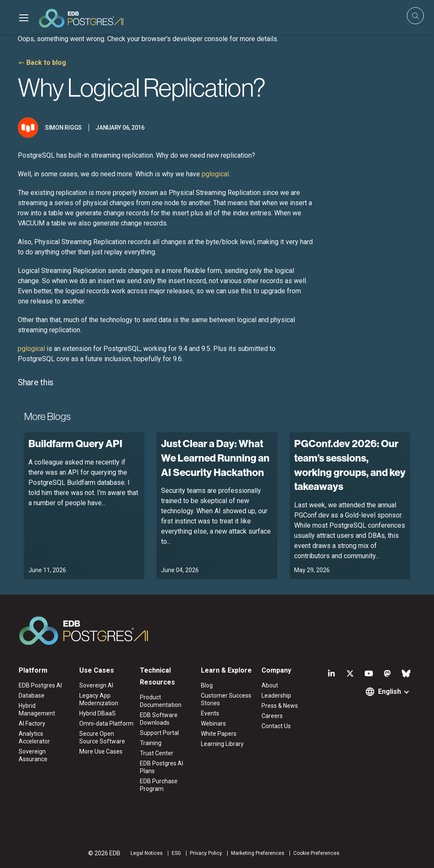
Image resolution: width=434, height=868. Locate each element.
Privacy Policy (206, 853)
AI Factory (32, 723)
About (270, 685)
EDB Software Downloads (159, 719)
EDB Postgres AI (40, 685)
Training (151, 743)
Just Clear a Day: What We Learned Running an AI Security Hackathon (215, 458)
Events (210, 713)
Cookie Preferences (316, 853)
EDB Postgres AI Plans (161, 767)
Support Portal (159, 733)
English (389, 691)
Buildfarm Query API (75, 443)
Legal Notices (147, 853)
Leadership (276, 696)
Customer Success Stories (226, 699)
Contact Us (276, 726)
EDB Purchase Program (159, 785)
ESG (176, 853)
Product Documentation (161, 701)
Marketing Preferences (258, 853)
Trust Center (157, 753)
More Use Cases (101, 751)
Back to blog (46, 63)
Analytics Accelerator (34, 737)
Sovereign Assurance (33, 755)
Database (32, 696)
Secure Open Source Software (102, 737)
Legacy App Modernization (99, 699)
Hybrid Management (37, 709)
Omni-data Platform (106, 723)
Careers (272, 716)
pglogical (215, 174)
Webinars (213, 723)
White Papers (219, 734)
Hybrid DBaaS (97, 713)
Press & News (280, 706)
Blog (207, 685)
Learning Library (222, 744)
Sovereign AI (96, 685)
